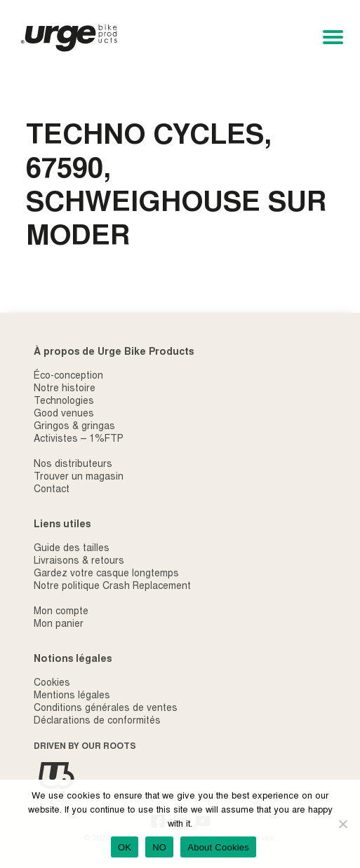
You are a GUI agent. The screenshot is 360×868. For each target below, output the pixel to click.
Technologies (64, 402)
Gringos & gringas (74, 427)
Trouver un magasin (79, 477)
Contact (52, 490)
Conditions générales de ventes (106, 709)
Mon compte (61, 612)
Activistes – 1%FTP (79, 440)
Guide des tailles (72, 549)
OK (125, 847)
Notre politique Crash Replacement (112, 587)
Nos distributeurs (73, 465)
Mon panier (59, 625)
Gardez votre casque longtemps (106, 574)
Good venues (64, 414)
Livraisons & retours (79, 562)
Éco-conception (68, 377)
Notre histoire (65, 389)
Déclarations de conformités (97, 721)
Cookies (52, 684)
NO (159, 847)
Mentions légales (72, 696)
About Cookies (218, 847)
